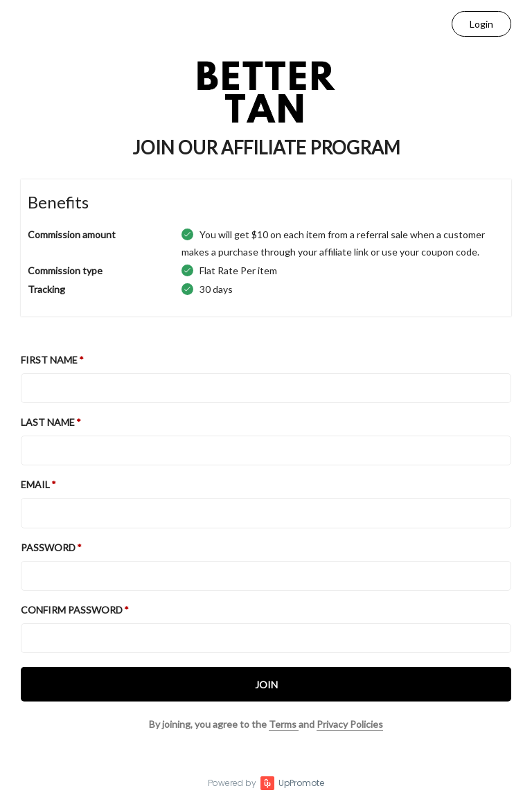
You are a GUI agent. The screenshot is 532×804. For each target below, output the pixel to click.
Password (48, 547)
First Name (49, 360)
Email (35, 484)
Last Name (48, 422)
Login (481, 24)
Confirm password (72, 610)
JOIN (266, 685)
